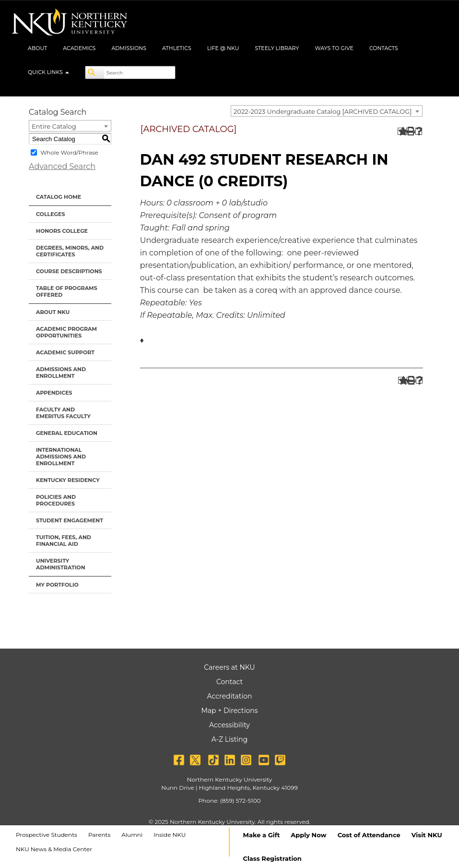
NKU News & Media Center (54, 849)
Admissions (129, 48)
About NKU (53, 312)
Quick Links (48, 72)
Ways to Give (334, 48)
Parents (99, 835)
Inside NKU (170, 835)
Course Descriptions (69, 271)
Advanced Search (62, 166)
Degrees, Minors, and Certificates (70, 251)
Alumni (132, 835)
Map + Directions (229, 711)
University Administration (61, 564)
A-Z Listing (229, 739)
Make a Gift (262, 835)
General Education (67, 433)
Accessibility (229, 725)
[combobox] (327, 111)
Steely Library (277, 48)
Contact (229, 682)
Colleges (50, 214)
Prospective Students (47, 835)
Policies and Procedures (56, 500)
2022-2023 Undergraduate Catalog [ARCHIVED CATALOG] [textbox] (323, 111)
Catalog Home (59, 197)
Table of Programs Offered (67, 291)
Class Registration (272, 858)
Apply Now (308, 835)
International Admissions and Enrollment (61, 457)
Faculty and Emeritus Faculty (63, 413)
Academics (79, 48)
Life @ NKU (223, 48)
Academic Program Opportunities (66, 332)
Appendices (54, 393)
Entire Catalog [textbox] (54, 126)
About (37, 48)
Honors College (62, 231)
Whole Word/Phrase (69, 152)
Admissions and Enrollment (61, 373)
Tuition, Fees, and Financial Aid (64, 541)
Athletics (177, 48)
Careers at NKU (229, 667)
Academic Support (65, 352)
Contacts (384, 48)
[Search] (95, 72)
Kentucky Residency (68, 480)
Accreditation (230, 696)
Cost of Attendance (369, 835)
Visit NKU (427, 835)
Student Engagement (70, 520)
